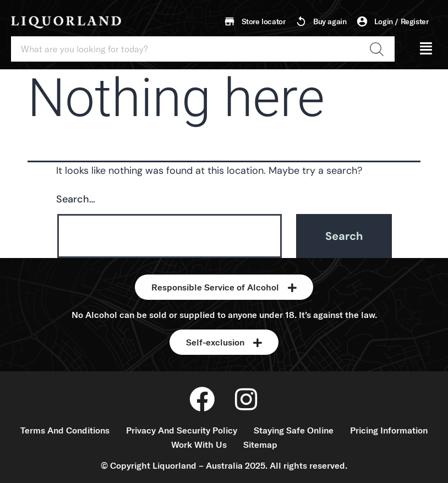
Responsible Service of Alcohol (215, 287)
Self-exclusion (215, 342)
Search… (76, 199)
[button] (426, 48)
